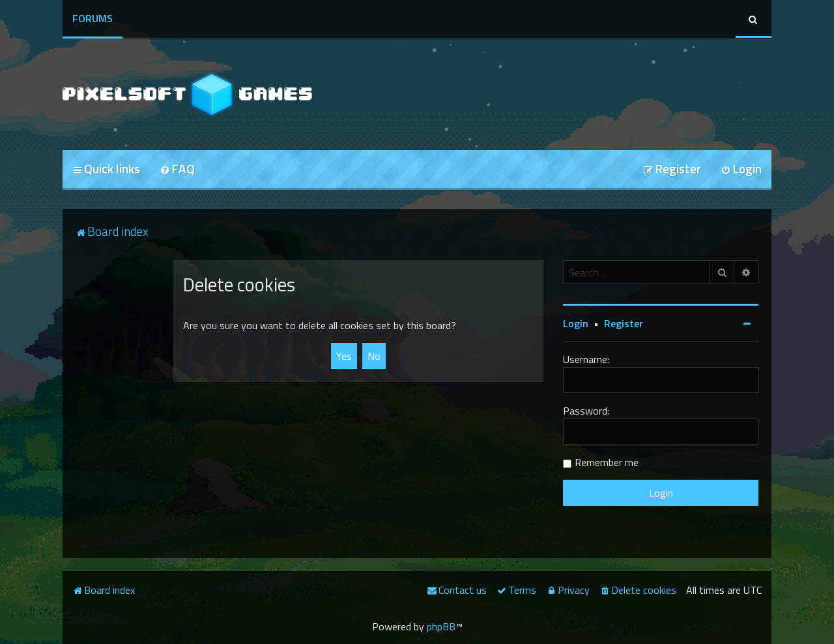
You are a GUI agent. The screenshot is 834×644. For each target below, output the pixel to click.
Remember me (607, 462)
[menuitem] (177, 170)
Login (576, 323)
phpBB (441, 626)
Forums (93, 18)
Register (624, 323)
